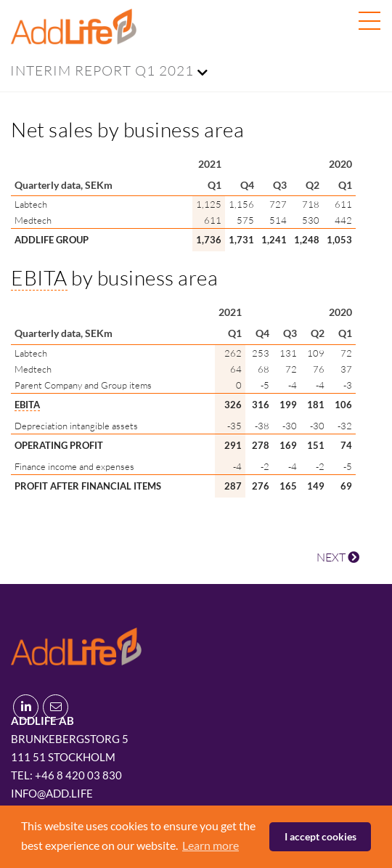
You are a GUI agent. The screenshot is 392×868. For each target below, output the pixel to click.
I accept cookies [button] (320, 836)
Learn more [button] (211, 845)
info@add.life (52, 793)
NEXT (338, 557)
